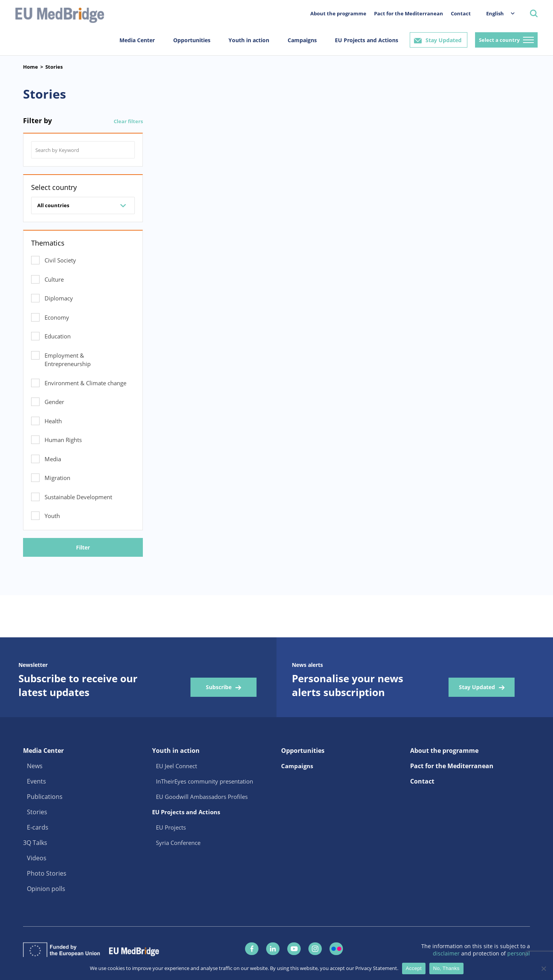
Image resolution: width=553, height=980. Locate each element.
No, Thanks (446, 968)
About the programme (338, 13)
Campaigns (302, 40)
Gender (54, 402)
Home (31, 67)
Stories (54, 67)
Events (36, 781)
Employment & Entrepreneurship (68, 360)
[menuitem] (497, 13)
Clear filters (128, 121)
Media (53, 459)
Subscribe (219, 687)
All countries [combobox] (53, 205)
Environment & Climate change (85, 383)
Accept (414, 968)
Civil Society (60, 260)
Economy (57, 317)
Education (58, 336)
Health (53, 421)
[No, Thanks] (543, 968)
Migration (57, 478)
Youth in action (249, 40)
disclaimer (447, 953)
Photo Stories (47, 873)
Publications (45, 797)
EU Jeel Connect (176, 766)
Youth (52, 516)
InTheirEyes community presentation (204, 781)
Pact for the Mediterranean (409, 13)
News (35, 766)
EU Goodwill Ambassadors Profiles (202, 797)
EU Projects (171, 827)
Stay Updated (444, 40)
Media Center (137, 40)
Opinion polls (46, 889)
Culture (54, 279)
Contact (461, 13)
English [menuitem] (495, 13)
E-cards (38, 827)
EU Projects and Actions (367, 40)
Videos (37, 858)
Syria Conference (178, 843)
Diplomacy (59, 298)
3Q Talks (35, 843)
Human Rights (63, 440)
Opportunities (192, 40)
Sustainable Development (78, 497)
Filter (83, 547)
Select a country (499, 40)
